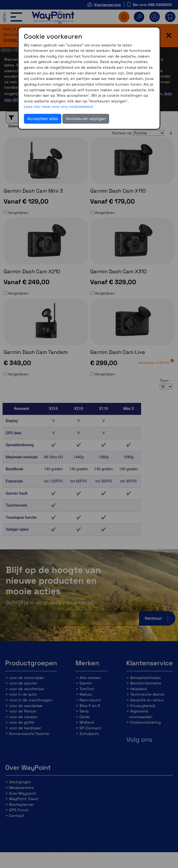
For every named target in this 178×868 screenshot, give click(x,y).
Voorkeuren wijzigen (86, 119)
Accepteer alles (43, 119)
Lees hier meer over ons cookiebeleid (58, 107)
